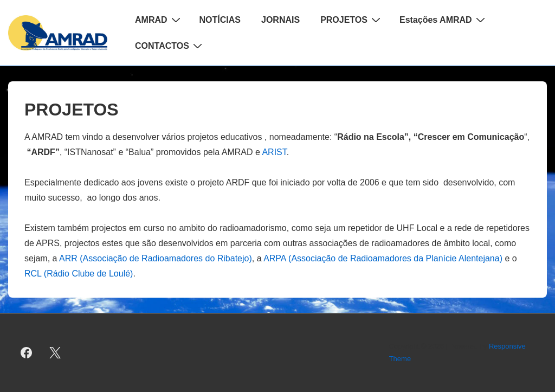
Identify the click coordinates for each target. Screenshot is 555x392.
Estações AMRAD (444, 20)
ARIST (274, 152)
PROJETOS (352, 20)
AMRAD (159, 20)
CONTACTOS (170, 46)
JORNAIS (280, 20)
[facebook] (27, 353)
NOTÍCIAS (220, 20)
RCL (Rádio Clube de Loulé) (79, 274)
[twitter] (55, 353)
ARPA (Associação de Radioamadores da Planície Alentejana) (383, 258)
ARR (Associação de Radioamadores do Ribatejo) (156, 258)
